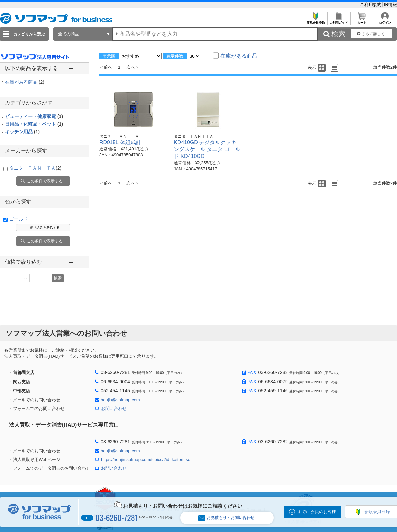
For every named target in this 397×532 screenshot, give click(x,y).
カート (362, 21)
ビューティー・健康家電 (34, 116)
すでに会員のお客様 (317, 512)
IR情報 (391, 4)
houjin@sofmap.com (120, 400)
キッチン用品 (22, 132)
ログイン (385, 21)
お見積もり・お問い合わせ (226, 518)
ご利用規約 (371, 4)
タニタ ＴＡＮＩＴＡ (35, 168)
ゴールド (19, 219)
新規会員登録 (315, 21)
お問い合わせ (114, 409)
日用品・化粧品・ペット (34, 124)
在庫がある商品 (25, 82)
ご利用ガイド (339, 21)
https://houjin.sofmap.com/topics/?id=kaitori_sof (146, 459)
